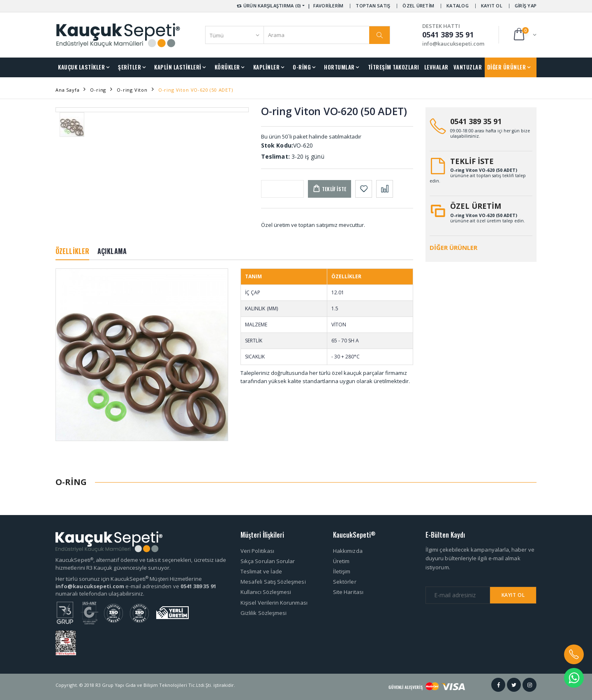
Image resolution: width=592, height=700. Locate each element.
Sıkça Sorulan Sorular (268, 561)
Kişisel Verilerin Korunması (274, 603)
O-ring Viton (132, 90)
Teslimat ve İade (261, 571)
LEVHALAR (436, 67)
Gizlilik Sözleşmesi (264, 613)
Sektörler (345, 582)
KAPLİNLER (267, 67)
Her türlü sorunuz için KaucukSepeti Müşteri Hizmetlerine (129, 579)
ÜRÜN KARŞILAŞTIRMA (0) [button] (268, 6)
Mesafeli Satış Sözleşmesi (273, 582)
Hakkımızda (348, 551)
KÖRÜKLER (227, 67)
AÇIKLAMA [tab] (112, 251)
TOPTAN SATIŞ (373, 6)
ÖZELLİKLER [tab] (72, 251)
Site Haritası (348, 592)
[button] (524, 35)
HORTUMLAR (339, 67)
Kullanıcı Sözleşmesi (266, 592)
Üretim (341, 561)
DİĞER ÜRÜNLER (507, 67)
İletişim (342, 571)
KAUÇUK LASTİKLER (81, 67)
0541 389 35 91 (476, 121)
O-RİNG (302, 67)
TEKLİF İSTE (472, 161)
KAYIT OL (492, 6)
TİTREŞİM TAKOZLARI (394, 67)
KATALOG (458, 6)
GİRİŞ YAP (526, 6)
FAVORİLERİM (328, 6)
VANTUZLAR (468, 67)
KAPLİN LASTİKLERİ (178, 67)
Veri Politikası (257, 551)
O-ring (98, 90)
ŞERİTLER (129, 67)
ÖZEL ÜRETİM (418, 6)
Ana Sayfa (67, 90)
